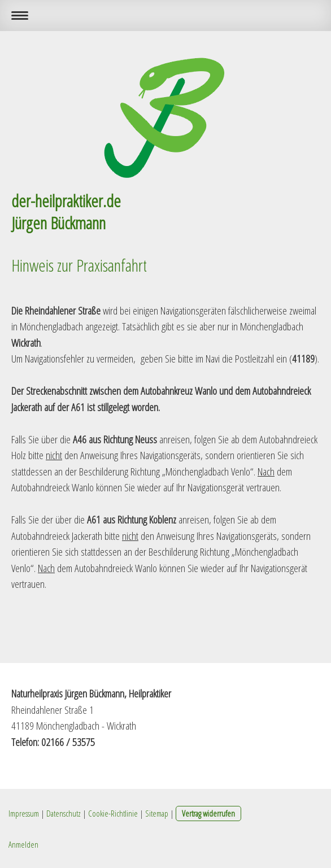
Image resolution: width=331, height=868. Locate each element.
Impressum (24, 813)
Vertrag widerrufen (208, 813)
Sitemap (157, 813)
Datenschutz (64, 813)
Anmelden (23, 844)
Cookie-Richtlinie (113, 813)
